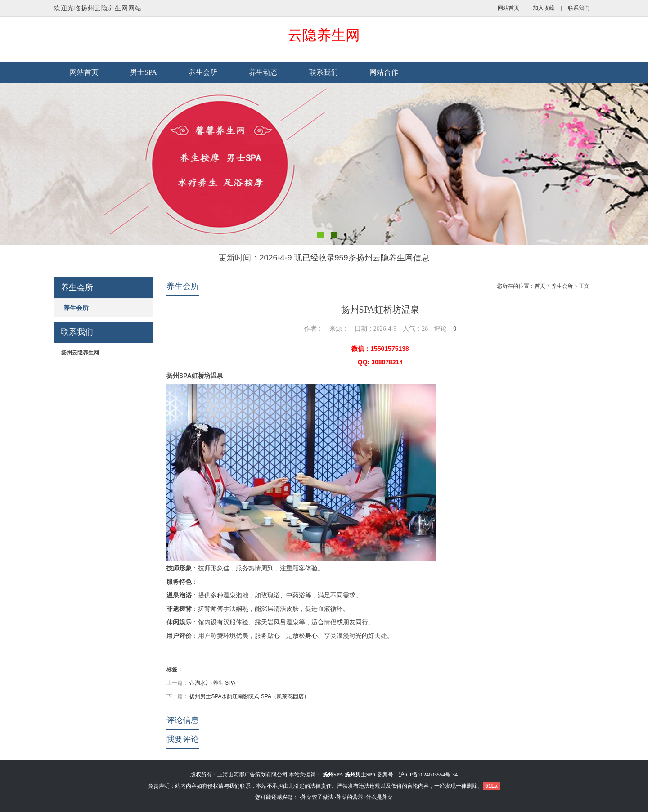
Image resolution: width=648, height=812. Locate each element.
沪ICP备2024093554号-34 (428, 775)
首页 (540, 286)
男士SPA (144, 72)
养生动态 (263, 72)
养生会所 (203, 72)
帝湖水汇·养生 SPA (212, 683)
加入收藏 (544, 8)
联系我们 (579, 8)
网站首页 (508, 8)
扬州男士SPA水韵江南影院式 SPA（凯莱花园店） (249, 696)
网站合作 (384, 72)
